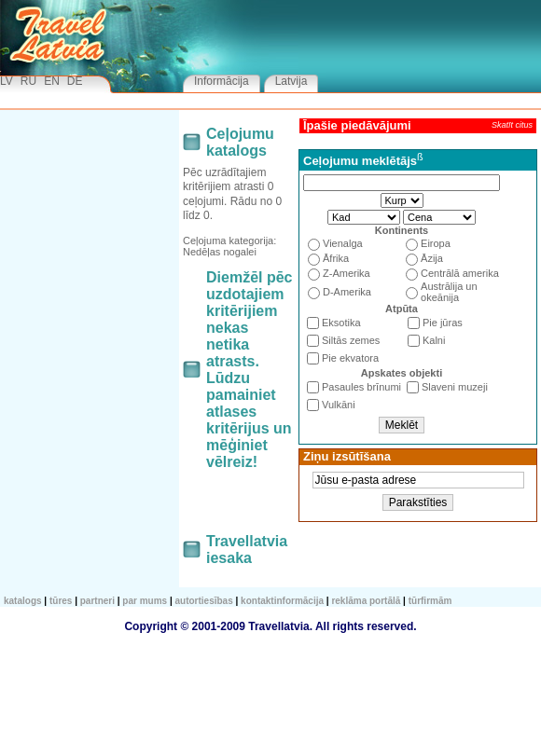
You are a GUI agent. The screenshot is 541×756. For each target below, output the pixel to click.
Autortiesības (204, 601)
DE (75, 81)
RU (28, 81)
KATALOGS (23, 601)
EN (52, 81)
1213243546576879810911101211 (364, 217)
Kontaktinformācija (282, 601)
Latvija (291, 81)
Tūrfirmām (430, 601)
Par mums (145, 601)
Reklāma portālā (366, 601)
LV (7, 81)
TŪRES (61, 601)
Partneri (97, 601)
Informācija (222, 81)
